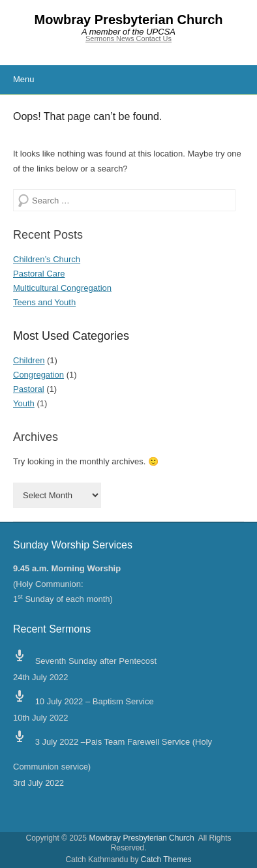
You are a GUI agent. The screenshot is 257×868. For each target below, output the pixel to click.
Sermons (101, 38)
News (126, 38)
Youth (24, 403)
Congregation (38, 375)
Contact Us (154, 38)
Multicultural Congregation (62, 288)
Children (29, 360)
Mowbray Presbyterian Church (129, 20)
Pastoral (29, 389)
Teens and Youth (44, 302)
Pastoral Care (39, 274)
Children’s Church (47, 259)
